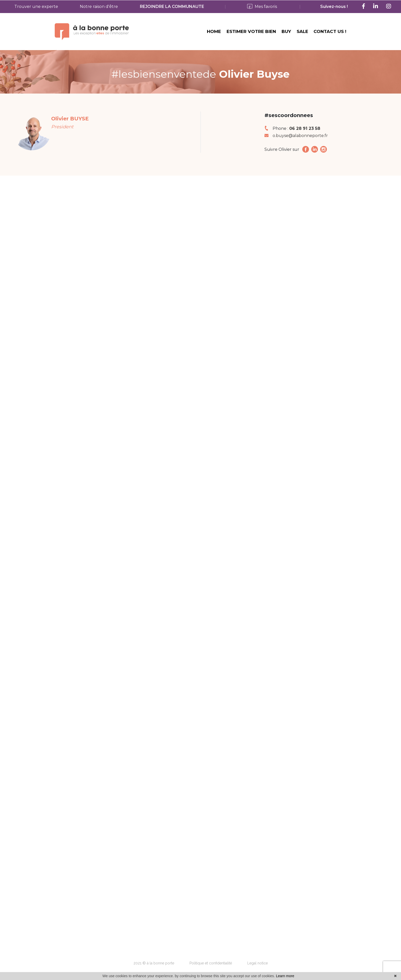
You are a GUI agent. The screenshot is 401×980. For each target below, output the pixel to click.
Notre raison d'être (99, 7)
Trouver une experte (36, 7)
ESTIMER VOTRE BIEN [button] (251, 34)
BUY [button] (286, 34)
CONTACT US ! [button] (330, 34)
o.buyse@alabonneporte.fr (300, 131)
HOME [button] (214, 34)
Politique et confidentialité (211, 963)
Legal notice (258, 963)
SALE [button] (302, 34)
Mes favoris (262, 7)
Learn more (285, 976)
